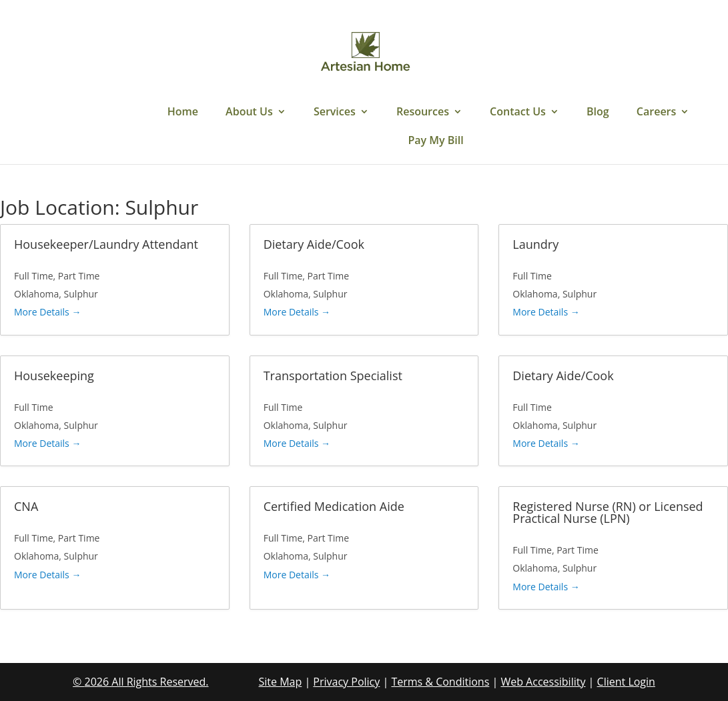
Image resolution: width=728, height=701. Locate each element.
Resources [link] (423, 113)
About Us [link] (249, 113)
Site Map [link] (281, 682)
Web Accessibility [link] (543, 682)
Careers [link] (656, 113)
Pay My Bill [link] (435, 141)
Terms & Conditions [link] (440, 682)
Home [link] (183, 113)
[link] (366, 52)
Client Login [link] (626, 682)
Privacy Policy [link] (346, 682)
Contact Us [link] (518, 113)
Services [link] (335, 113)
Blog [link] (598, 113)
